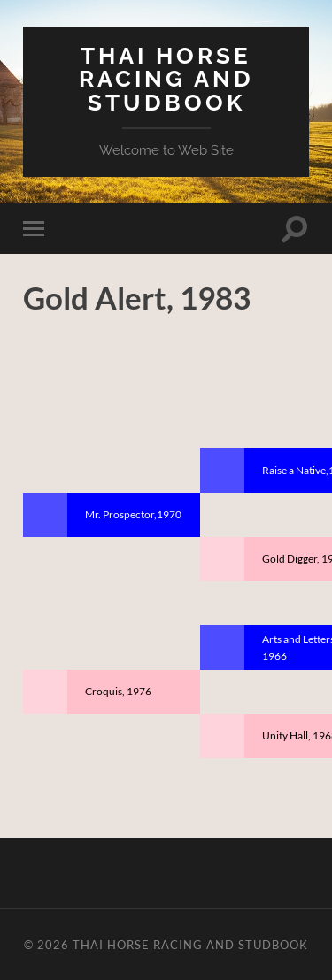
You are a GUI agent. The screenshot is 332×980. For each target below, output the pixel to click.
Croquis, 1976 (118, 691)
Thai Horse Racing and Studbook (166, 79)
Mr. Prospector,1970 (133, 514)
